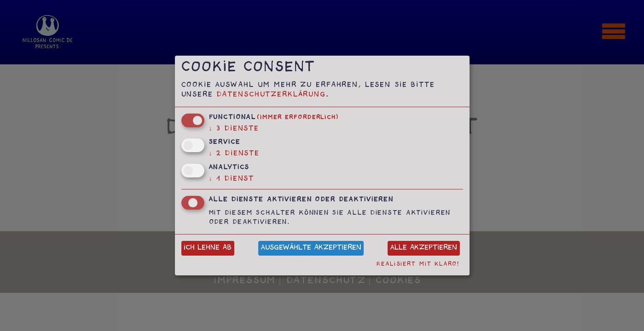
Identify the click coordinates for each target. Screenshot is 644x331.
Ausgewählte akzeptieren (311, 248)
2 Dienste (235, 154)
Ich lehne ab (208, 248)
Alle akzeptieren (424, 248)
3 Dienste (234, 129)
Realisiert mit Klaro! (418, 265)
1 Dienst (232, 180)
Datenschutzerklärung (271, 95)
